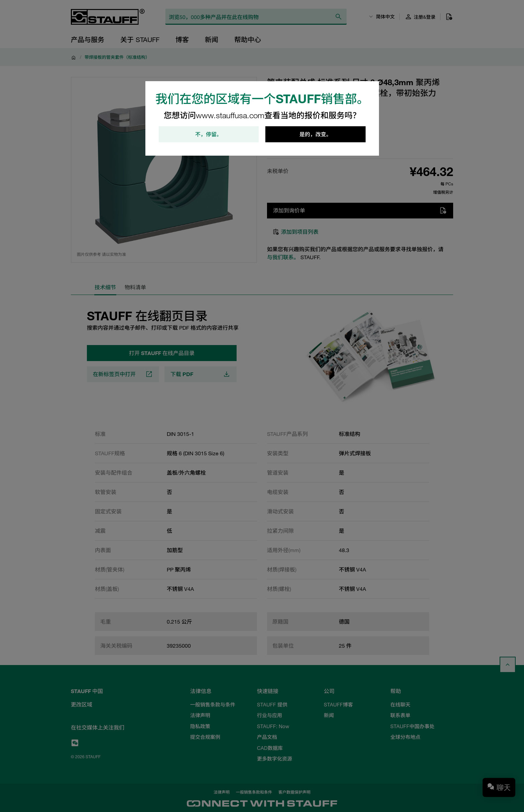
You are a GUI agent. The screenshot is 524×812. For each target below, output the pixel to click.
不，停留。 (209, 134)
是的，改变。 (315, 134)
